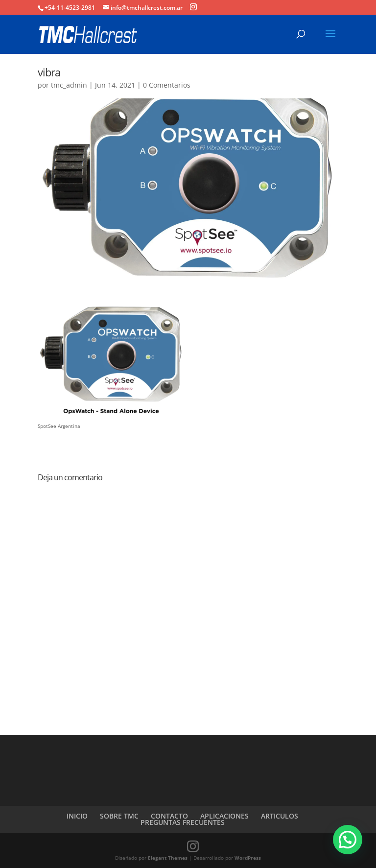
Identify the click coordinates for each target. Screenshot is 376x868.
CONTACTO (169, 816)
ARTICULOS (280, 816)
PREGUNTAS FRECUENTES (183, 822)
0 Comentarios (167, 85)
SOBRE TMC (119, 816)
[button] (348, 840)
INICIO (77, 816)
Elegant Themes (168, 858)
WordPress (248, 858)
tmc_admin (69, 85)
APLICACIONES (224, 816)
